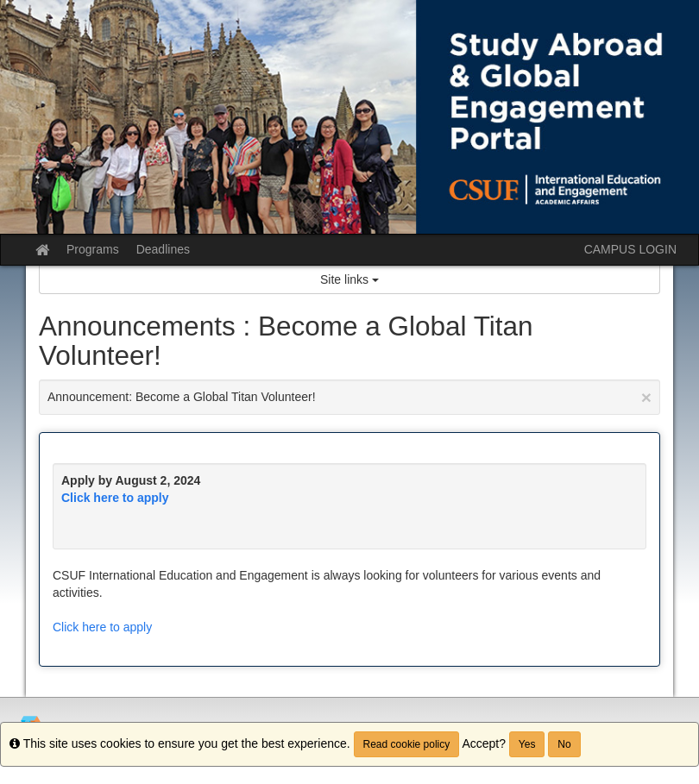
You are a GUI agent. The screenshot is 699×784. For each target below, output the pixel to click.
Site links (349, 279)
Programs (93, 249)
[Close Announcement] (646, 397)
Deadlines (163, 249)
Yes (527, 744)
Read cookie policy (407, 744)
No (564, 744)
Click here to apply (115, 498)
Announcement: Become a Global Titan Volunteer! (349, 397)
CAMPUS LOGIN (630, 249)
